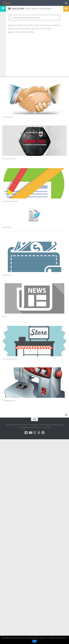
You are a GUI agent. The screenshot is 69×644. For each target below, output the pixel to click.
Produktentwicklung (10, 201)
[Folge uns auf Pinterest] (43, 433)
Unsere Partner (8, 117)
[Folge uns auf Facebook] (26, 433)
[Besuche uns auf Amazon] (39, 433)
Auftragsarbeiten (9, 400)
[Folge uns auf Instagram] (34, 433)
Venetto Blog (7, 227)
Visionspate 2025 (9, 159)
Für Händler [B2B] (10, 359)
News (5, 316)
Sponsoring (7, 275)
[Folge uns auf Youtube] (30, 433)
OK (34, 641)
